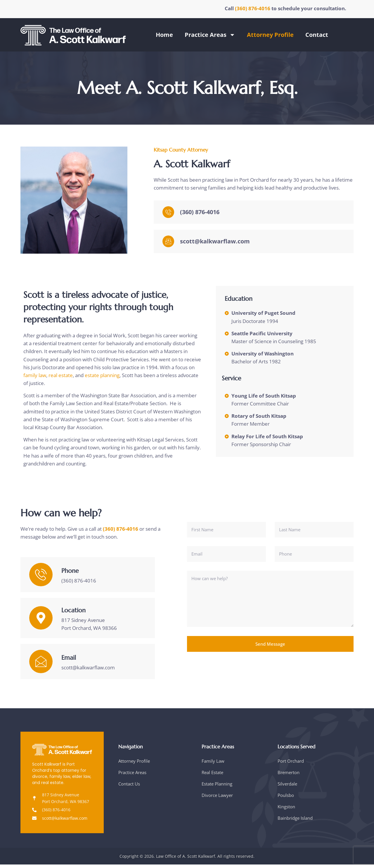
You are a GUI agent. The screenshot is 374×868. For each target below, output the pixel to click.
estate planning (102, 377)
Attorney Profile (270, 35)
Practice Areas (210, 35)
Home (164, 35)
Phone (70, 574)
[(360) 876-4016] (168, 214)
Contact (317, 35)
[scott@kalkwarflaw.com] (168, 243)
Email (69, 661)
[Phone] (41, 578)
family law (35, 377)
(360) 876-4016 (253, 8)
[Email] (41, 665)
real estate (61, 377)
